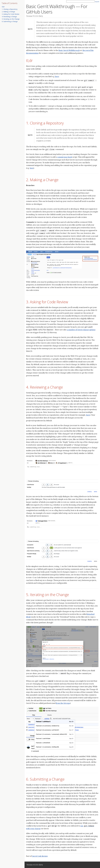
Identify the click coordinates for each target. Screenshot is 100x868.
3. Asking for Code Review (11, 14)
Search (97, 2)
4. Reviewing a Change (9, 17)
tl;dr (3, 7)
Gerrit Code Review (40, 856)
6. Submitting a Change (10, 21)
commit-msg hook (65, 157)
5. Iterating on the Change (11, 19)
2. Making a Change (8, 12)
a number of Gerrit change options (81, 330)
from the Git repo (63, 703)
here (57, 76)
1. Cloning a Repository (10, 9)
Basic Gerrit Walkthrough (69, 50)
